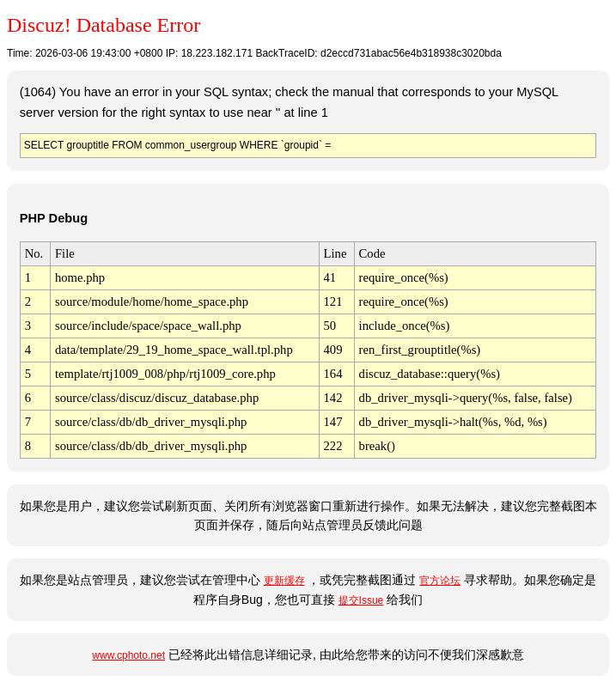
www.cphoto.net (128, 655)
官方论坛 (440, 581)
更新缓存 (284, 581)
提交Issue (361, 600)
